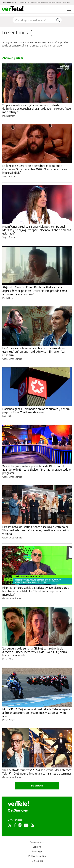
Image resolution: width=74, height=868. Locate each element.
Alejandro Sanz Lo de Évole (39, 2)
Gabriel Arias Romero (12, 359)
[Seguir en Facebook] (15, 825)
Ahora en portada (13, 58)
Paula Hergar (9, 116)
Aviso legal (37, 851)
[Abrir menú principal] (69, 9)
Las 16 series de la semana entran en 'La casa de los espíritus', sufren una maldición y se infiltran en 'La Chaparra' (34, 351)
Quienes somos (37, 842)
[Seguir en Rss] (32, 825)
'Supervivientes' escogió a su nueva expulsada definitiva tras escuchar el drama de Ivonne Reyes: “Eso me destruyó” (37, 108)
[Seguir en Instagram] (20, 825)
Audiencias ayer (25, 2)
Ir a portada (37, 786)
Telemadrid (67, 2)
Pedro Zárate (9, 659)
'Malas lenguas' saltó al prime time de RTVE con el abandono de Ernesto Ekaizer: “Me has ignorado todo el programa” (37, 469)
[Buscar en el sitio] (34, 20)
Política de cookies (37, 856)
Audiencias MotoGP (55, 2)
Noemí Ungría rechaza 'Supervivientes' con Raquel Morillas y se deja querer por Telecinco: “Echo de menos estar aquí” (37, 230)
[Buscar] (58, 20)
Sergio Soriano (9, 176)
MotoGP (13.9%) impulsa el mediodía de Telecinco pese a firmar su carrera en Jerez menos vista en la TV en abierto (36, 713)
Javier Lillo (7, 416)
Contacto (37, 847)
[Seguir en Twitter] (10, 825)
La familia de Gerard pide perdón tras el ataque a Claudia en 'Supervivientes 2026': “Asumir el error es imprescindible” (35, 169)
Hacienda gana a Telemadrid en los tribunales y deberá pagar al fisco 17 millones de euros (36, 411)
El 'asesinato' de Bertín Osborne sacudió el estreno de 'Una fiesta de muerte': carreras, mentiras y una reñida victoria (36, 530)
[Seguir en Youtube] (26, 825)
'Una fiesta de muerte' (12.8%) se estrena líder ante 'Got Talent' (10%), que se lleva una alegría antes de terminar (37, 772)
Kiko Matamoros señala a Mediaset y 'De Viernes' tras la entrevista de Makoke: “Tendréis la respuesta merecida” (36, 591)
